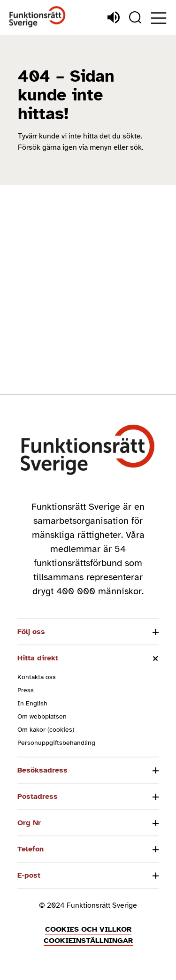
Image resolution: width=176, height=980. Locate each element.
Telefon (31, 849)
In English (32, 703)
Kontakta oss (37, 677)
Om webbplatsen (42, 716)
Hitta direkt (38, 658)
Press (26, 690)
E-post (29, 875)
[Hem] (38, 17)
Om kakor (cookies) (46, 730)
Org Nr (29, 823)
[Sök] (135, 17)
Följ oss (31, 632)
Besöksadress (42, 770)
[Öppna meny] (159, 18)
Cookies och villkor (88, 929)
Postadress (38, 796)
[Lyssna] (114, 17)
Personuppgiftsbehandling (56, 743)
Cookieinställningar (88, 941)
